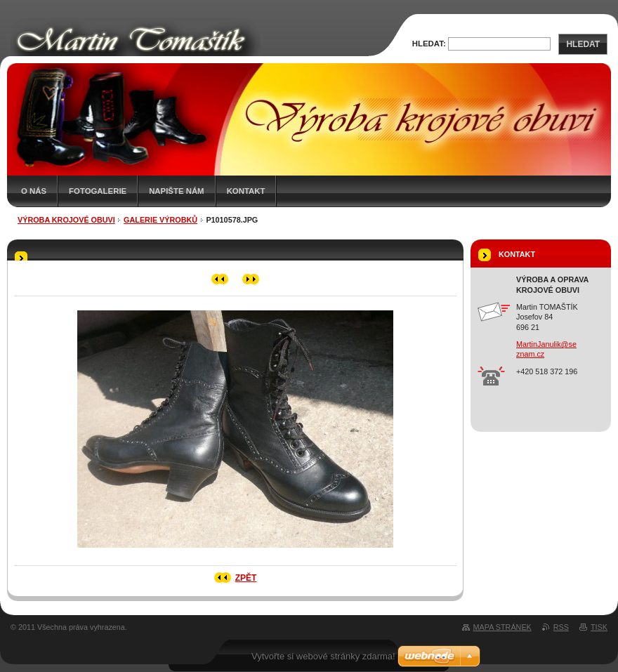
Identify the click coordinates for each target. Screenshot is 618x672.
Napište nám (176, 191)
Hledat (583, 44)
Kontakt (246, 191)
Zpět (246, 578)
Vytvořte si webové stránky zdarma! (323, 656)
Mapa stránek (502, 627)
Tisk (599, 627)
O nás (34, 191)
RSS (561, 627)
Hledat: (429, 44)
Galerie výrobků (160, 220)
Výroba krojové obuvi (66, 220)
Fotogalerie (98, 191)
